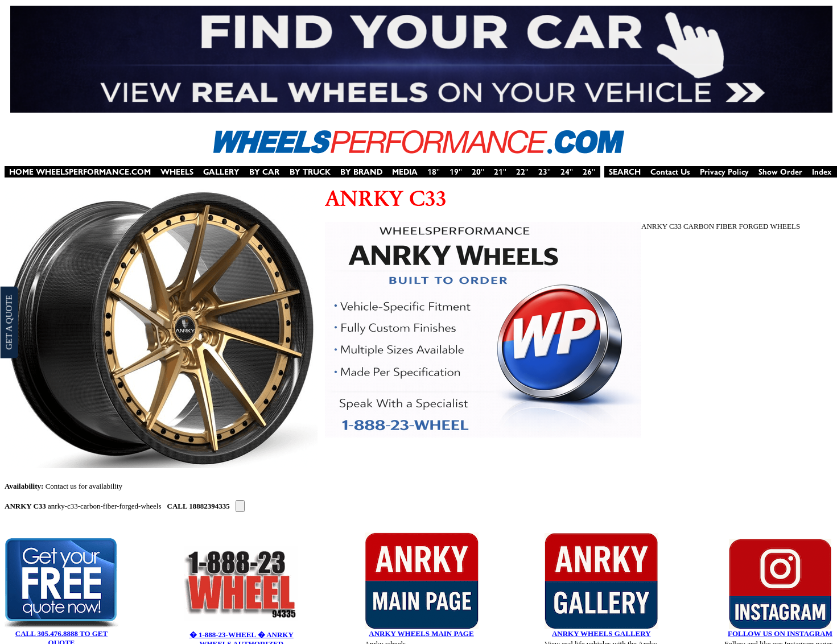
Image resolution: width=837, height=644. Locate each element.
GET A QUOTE (9, 322)
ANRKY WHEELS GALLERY (601, 633)
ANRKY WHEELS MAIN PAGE (421, 633)
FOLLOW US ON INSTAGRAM (780, 633)
